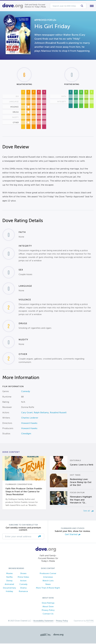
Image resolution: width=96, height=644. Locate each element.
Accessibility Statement (43, 621)
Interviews (48, 578)
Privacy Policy (48, 611)
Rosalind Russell (58, 413)
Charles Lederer (30, 418)
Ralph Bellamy (41, 413)
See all (88, 511)
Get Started (73, 535)
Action (23, 581)
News (48, 585)
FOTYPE (90, 621)
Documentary (9, 588)
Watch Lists (48, 581)
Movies (9, 574)
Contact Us (48, 614)
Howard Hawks (29, 424)
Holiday (9, 592)
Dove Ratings (48, 603)
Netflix (9, 578)
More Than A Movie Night (48, 588)
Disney (9, 581)
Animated (9, 585)
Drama (23, 588)
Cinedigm (26, 434)
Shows (23, 574)
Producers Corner (48, 574)
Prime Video (23, 578)
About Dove (48, 607)
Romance (23, 592)
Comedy (26, 392)
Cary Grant (27, 413)
